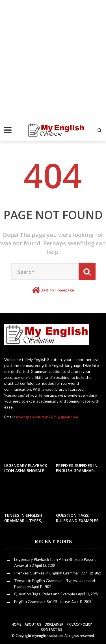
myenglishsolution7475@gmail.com (47, 417)
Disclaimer (54, 624)
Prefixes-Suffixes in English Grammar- (77, 468)
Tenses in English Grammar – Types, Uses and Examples (24, 520)
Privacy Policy (79, 624)
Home (16, 624)
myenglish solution (47, 636)
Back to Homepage (57, 290)
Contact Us (52, 629)
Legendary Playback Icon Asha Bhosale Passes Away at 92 (26, 471)
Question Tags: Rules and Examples (77, 518)
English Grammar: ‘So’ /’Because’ (42, 601)
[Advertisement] (53, 53)
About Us (33, 624)
